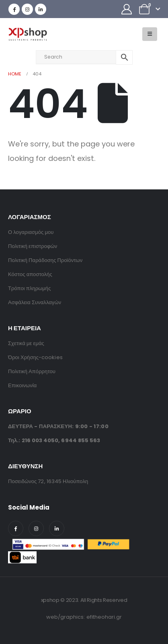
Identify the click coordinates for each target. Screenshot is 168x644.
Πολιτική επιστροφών (33, 246)
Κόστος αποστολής (30, 274)
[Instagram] (27, 9)
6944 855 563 (81, 440)
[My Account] (127, 9)
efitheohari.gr (104, 617)
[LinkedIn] (41, 9)
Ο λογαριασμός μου (31, 232)
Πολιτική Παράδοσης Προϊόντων (45, 260)
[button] (150, 34)
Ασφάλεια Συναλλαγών (35, 302)
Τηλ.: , (54, 440)
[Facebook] (14, 9)
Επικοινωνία (22, 385)
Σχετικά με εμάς (26, 343)
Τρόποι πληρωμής (30, 288)
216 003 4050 (40, 440)
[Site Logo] (28, 34)
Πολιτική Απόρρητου (32, 371)
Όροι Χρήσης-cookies (35, 357)
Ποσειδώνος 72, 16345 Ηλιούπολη (48, 481)
